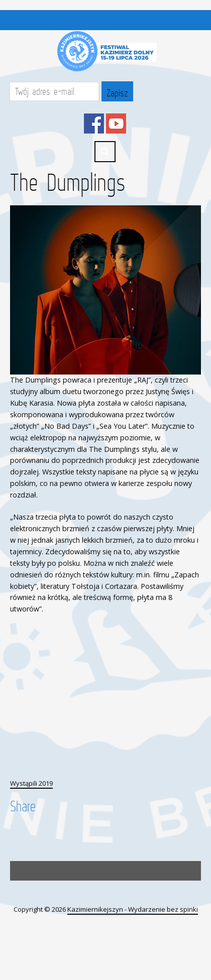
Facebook (94, 124)
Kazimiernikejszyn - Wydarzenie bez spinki (133, 909)
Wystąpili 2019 (31, 783)
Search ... (105, 152)
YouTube (116, 124)
